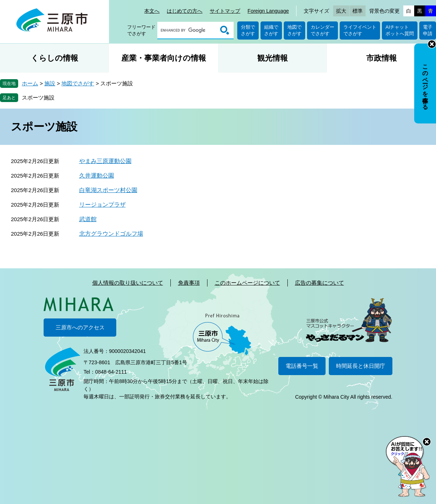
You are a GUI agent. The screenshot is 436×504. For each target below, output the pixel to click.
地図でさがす (294, 30)
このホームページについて (247, 283)
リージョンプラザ (102, 205)
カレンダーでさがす (322, 30)
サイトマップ (225, 11)
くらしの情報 (54, 58)
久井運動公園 (97, 176)
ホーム (30, 83)
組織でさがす (271, 30)
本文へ (152, 11)
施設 (50, 83)
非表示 (432, 44)
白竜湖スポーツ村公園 (108, 190)
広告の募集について (320, 283)
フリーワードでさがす (141, 30)
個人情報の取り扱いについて (128, 283)
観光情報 (272, 58)
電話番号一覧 (302, 366)
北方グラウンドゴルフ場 (111, 234)
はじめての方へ (185, 11)
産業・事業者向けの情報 (164, 58)
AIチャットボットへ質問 (400, 30)
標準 (358, 11)
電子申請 (428, 30)
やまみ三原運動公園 (105, 161)
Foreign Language (268, 11)
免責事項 (189, 283)
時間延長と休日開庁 (361, 366)
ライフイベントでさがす (360, 30)
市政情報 (381, 58)
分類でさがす (248, 30)
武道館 (88, 219)
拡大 (341, 11)
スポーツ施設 (38, 97)
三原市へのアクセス (80, 327)
